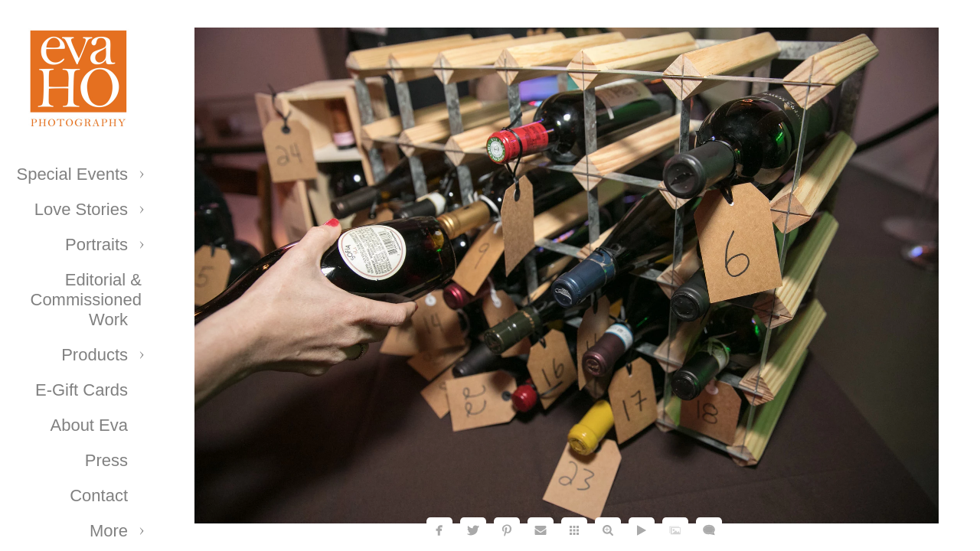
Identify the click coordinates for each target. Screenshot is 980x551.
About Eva (89, 425)
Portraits (96, 245)
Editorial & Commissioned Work (87, 300)
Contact (99, 496)
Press (106, 460)
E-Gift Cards (82, 390)
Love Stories (81, 209)
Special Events (72, 174)
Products (95, 355)
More (109, 531)
